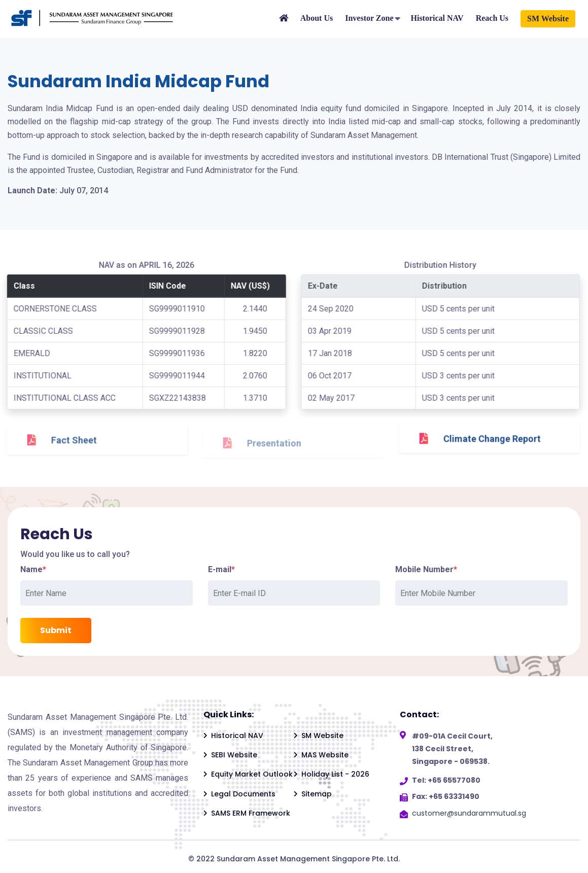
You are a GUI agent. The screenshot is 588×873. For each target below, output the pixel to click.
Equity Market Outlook (252, 774)
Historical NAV (437, 18)
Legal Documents (243, 794)
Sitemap (317, 794)
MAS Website (325, 755)
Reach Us (492, 18)
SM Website (548, 19)
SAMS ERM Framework (251, 813)
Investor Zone (369, 18)
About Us (317, 18)
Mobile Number (426, 569)
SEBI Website (234, 755)
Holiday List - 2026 (335, 774)
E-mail (221, 569)
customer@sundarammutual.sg (469, 813)
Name (33, 569)
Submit (56, 630)
